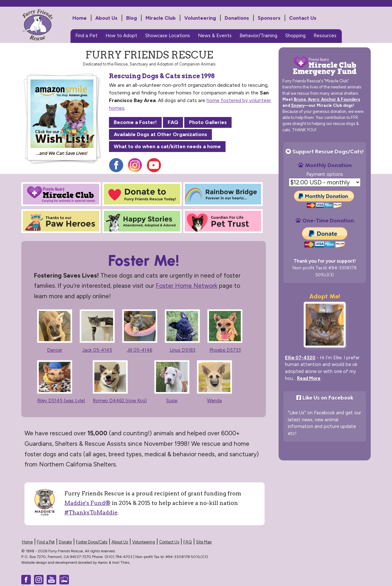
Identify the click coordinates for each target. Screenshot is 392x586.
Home (80, 18)
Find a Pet (86, 36)
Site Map (204, 542)
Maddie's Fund (88, 503)
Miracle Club (161, 18)
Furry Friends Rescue (49, 29)
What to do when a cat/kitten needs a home (167, 146)
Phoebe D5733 (225, 350)
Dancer (55, 350)
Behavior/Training (258, 36)
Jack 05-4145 (97, 350)
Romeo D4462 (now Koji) (120, 401)
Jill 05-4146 (140, 350)
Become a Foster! (135, 122)
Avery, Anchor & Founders (334, 99)
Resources (325, 36)
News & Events (215, 36)
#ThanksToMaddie (91, 512)
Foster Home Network (186, 286)
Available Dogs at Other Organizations (160, 134)
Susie (172, 401)
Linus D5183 (182, 350)
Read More (309, 378)
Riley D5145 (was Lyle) (61, 401)
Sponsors (269, 18)
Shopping (295, 36)
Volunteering (200, 18)
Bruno (300, 99)
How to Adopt (121, 36)
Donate (65, 542)
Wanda (214, 401)
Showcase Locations (168, 36)
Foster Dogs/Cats (92, 542)
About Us (106, 18)
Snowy (298, 105)
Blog (132, 18)
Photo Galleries (208, 122)
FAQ (173, 122)
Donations (237, 18)
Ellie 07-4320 (300, 358)
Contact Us (303, 18)
